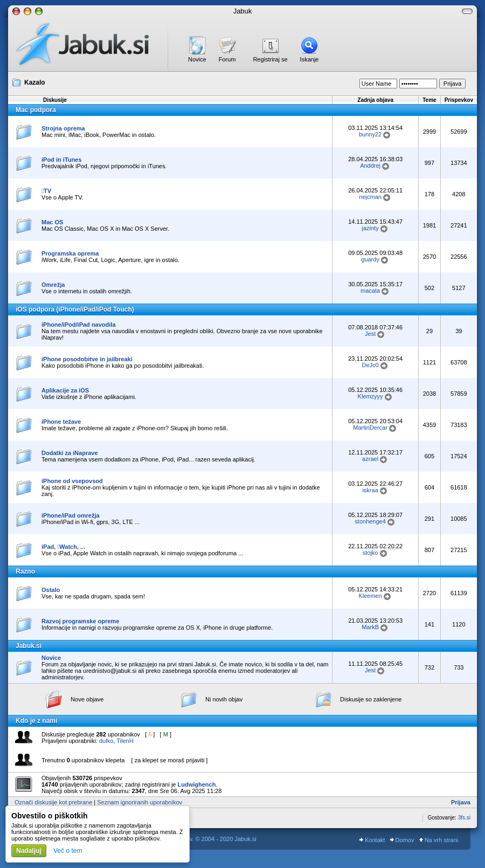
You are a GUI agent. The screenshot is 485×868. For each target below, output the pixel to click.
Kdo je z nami (36, 721)
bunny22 (370, 134)
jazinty (370, 228)
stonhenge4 (370, 521)
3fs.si (464, 818)
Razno (25, 571)
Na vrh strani (439, 840)
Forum (227, 59)
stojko (370, 553)
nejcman (370, 197)
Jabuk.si (29, 646)
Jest (370, 334)
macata (370, 291)
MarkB (370, 627)
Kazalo (35, 82)
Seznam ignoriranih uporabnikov (140, 802)
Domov (402, 840)
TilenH (125, 741)
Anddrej (370, 166)
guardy (370, 259)
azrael (370, 459)
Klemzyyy (370, 396)
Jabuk (243, 11)
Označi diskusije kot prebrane (53, 802)
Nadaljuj (29, 851)
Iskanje (310, 59)
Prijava (461, 802)
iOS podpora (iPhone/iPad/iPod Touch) (75, 309)
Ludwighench (197, 784)
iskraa (370, 490)
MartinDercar (370, 428)
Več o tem (68, 851)
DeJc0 (370, 365)
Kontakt (372, 840)
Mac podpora (36, 110)
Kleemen (370, 596)
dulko (106, 741)
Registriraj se (270, 59)
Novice (197, 59)
